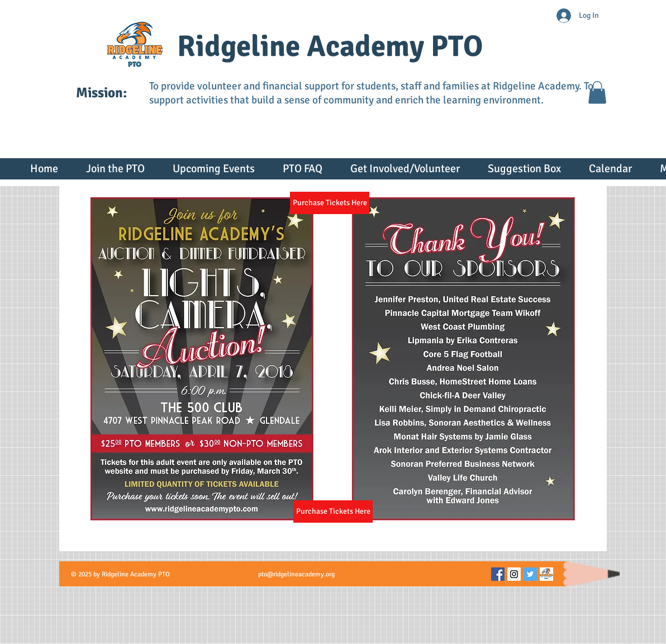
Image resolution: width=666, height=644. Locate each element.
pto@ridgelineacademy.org (296, 574)
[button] (597, 93)
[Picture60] (546, 574)
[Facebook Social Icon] (498, 574)
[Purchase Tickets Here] (333, 512)
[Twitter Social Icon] (530, 574)
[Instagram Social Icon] (514, 574)
